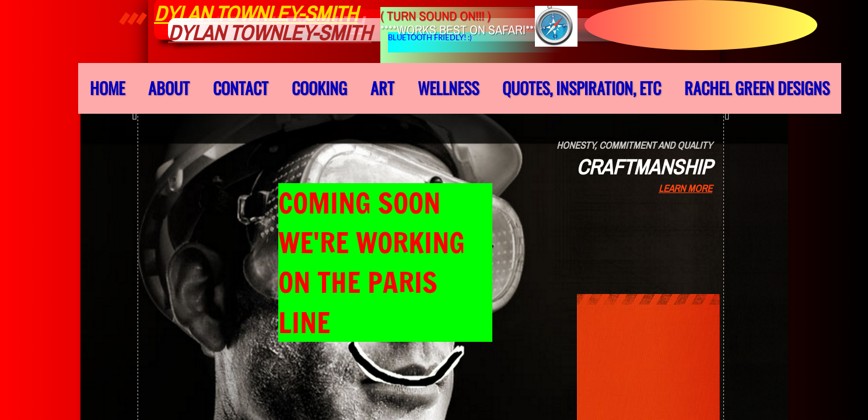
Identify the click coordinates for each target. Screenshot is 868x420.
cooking (319, 88)
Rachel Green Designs (757, 88)
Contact (241, 88)
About (169, 88)
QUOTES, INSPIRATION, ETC (582, 88)
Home (107, 88)
